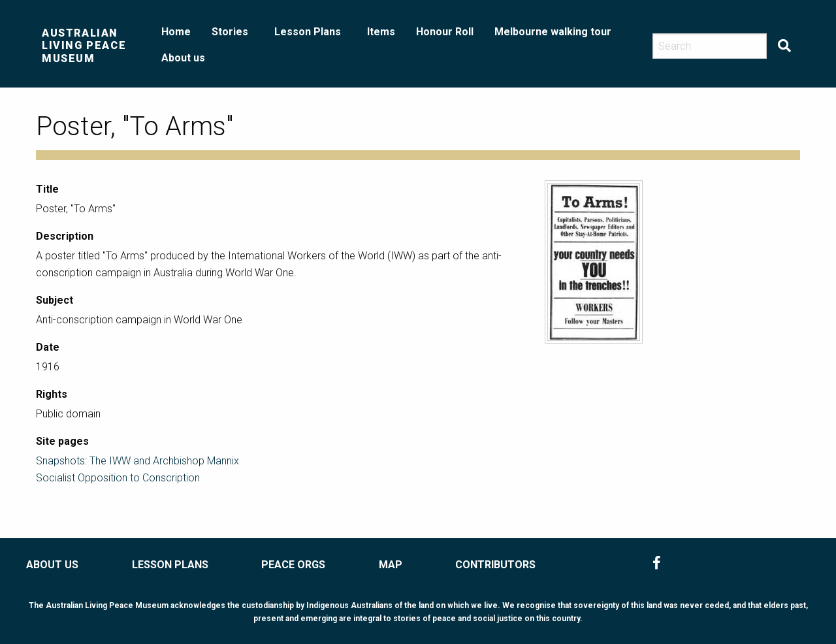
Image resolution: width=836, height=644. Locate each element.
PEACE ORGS (293, 565)
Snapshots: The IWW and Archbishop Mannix (137, 461)
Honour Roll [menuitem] (445, 32)
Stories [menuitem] (230, 32)
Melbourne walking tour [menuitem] (553, 32)
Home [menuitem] (176, 32)
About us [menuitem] (183, 58)
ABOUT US (52, 565)
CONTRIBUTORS (495, 565)
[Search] (710, 46)
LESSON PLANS (170, 565)
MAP (391, 565)
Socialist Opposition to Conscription (118, 478)
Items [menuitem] (381, 32)
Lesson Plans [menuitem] (308, 32)
